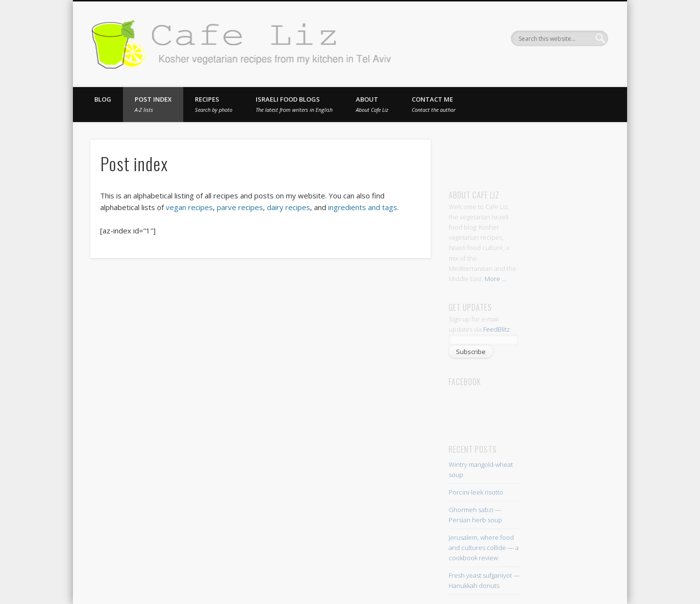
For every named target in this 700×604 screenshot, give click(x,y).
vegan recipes (189, 207)
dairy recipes (289, 207)
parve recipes (240, 207)
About (372, 104)
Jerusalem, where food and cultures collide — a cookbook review (484, 548)
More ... (495, 279)
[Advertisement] (539, 154)
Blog (103, 99)
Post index (153, 104)
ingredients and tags (363, 207)
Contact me (434, 104)
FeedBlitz (497, 329)
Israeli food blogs (294, 104)
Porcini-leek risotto (476, 492)
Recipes (214, 104)
